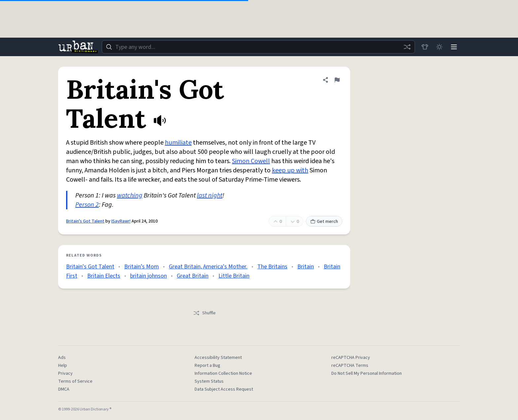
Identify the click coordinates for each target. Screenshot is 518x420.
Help (63, 366)
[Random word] (407, 47)
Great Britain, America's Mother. (208, 267)
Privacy (65, 373)
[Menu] (454, 47)
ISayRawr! (121, 221)
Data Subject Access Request (224, 389)
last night (210, 195)
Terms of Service (75, 381)
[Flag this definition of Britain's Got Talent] (337, 80)
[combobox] (258, 47)
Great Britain (193, 276)
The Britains (272, 267)
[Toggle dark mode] (439, 47)
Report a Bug (207, 366)
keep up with (290, 170)
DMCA (64, 389)
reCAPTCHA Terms (350, 366)
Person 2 (87, 205)
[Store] (425, 47)
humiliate (178, 143)
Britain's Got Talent (85, 221)
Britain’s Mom (142, 267)
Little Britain (234, 276)
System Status (209, 381)
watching (130, 195)
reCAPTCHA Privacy (351, 358)
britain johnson (148, 276)
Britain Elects (104, 276)
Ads (62, 358)
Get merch (324, 222)
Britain (306, 267)
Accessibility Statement (218, 358)
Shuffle (204, 313)
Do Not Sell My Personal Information (367, 373)
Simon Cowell (251, 161)
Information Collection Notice (223, 373)
